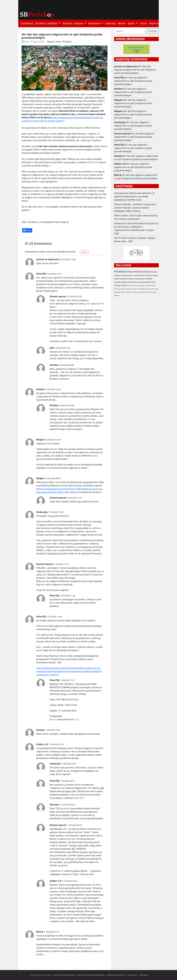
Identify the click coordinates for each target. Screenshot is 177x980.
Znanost (135, 292)
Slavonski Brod (140, 275)
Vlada (153, 282)
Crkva (116, 289)
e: (76, 791)
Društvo (146, 272)
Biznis (122, 23)
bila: (51, 635)
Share (27, 230)
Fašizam (124, 285)
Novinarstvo (122, 289)
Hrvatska (120, 271)
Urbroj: (53, 705)
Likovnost (135, 289)
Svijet (156, 275)
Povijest (154, 272)
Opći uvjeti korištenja (64, 975)
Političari (118, 275)
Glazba (148, 286)
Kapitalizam (140, 279)
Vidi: (59, 662)
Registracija (155, 23)
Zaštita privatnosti (116, 975)
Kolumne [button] (95, 23)
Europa (117, 285)
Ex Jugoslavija (144, 282)
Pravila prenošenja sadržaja (91, 975)
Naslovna (27, 23)
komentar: (64, 516)
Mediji (117, 279)
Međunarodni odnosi (130, 282)
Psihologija (142, 289)
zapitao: (91, 620)
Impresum (132, 975)
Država (129, 272)
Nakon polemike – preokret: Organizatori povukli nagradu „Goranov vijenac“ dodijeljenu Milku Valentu (135, 208)
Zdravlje (129, 289)
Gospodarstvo (128, 275)
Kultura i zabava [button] (73, 23)
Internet (148, 292)
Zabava (123, 292)
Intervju (110, 23)
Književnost (124, 279)
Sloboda (117, 295)
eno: (58, 443)
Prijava (143, 23)
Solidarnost (142, 292)
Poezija (148, 289)
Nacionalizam (141, 286)
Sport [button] (132, 23)
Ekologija (117, 292)
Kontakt (143, 975)
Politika (137, 272)
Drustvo (154, 292)
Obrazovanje (155, 289)
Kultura (150, 275)
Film (129, 286)
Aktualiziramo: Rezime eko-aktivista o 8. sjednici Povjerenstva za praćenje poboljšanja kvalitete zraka (135, 196)
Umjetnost (129, 292)
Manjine (153, 286)
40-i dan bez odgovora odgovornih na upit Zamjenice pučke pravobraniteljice (135, 70)
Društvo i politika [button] (47, 23)
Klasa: (53, 700)
